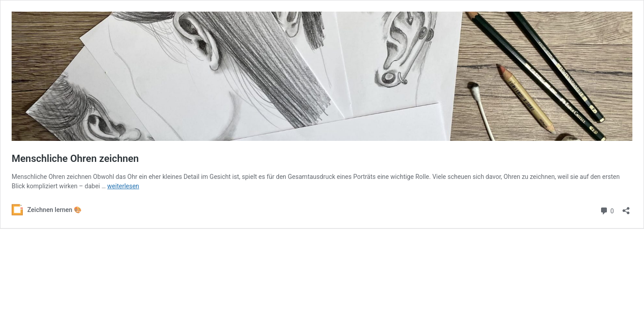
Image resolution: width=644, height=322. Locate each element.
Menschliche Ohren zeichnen (75, 159)
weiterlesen (123, 186)
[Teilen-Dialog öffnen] (626, 208)
